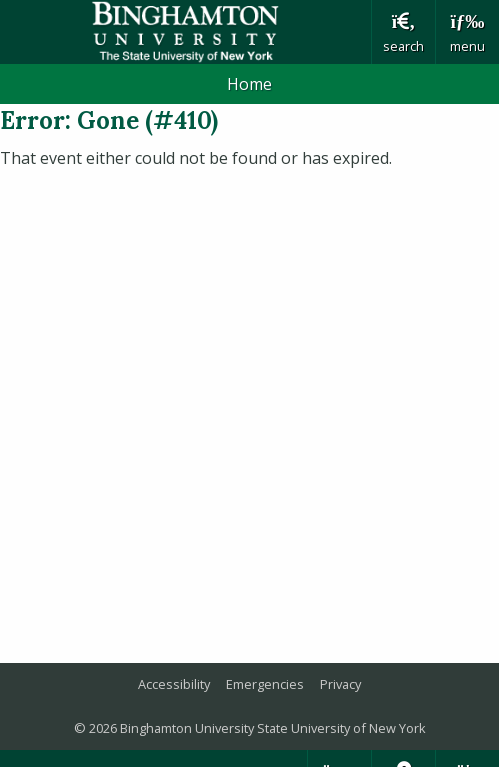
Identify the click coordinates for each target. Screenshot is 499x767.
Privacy (340, 684)
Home (249, 84)
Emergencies (265, 684)
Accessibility (174, 684)
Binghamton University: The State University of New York (185, 32)
